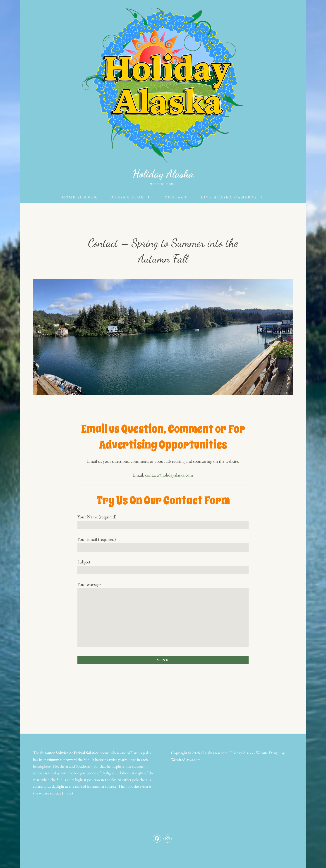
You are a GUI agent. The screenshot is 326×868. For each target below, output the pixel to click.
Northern (61, 766)
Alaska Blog (128, 197)
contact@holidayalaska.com (169, 475)
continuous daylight (49, 786)
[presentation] (112, 687)
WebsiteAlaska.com (186, 759)
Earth (135, 753)
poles (147, 753)
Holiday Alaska (163, 174)
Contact (176, 197)
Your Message (163, 615)
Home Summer (80, 197)
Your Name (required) (163, 521)
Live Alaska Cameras (229, 197)
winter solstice (50, 793)
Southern (83, 766)
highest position (88, 780)
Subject (163, 566)
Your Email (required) (163, 543)
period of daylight (100, 773)
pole (135, 780)
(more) (67, 793)
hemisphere (42, 766)
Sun (87, 759)
